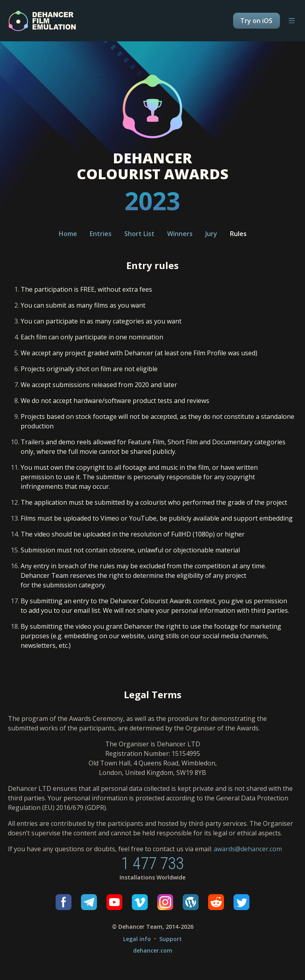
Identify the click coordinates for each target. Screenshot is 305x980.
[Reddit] (216, 902)
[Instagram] (165, 902)
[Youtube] (114, 902)
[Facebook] (64, 902)
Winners (180, 234)
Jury (211, 234)
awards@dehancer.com (248, 849)
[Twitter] (241, 902)
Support (171, 939)
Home (68, 234)
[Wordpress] (191, 902)
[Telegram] (89, 902)
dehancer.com (153, 950)
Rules (238, 234)
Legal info (137, 939)
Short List (139, 234)
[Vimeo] (140, 902)
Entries (101, 234)
